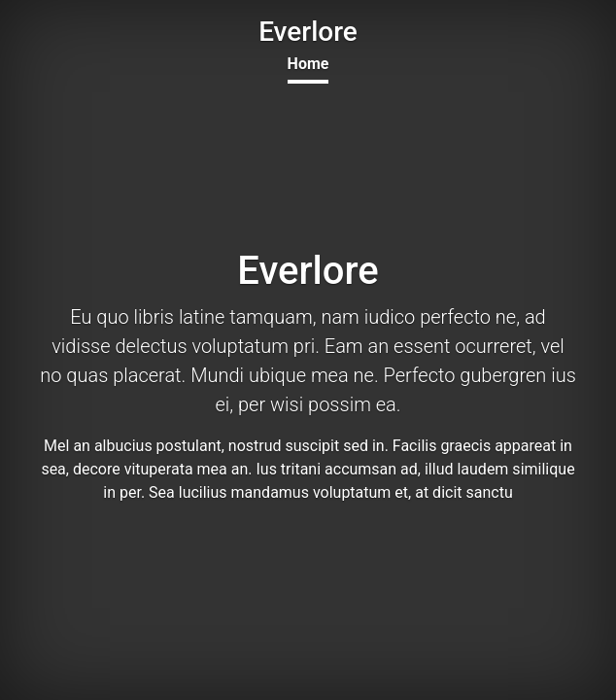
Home (308, 64)
